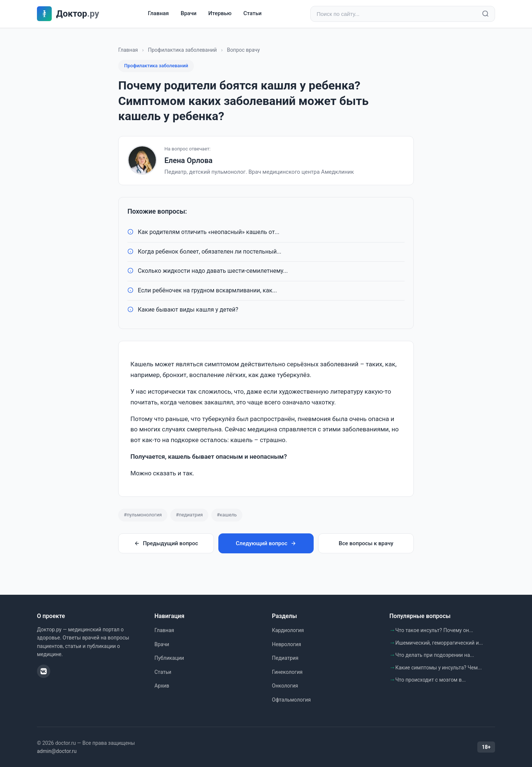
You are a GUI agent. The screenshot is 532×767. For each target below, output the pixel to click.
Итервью (220, 14)
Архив (162, 686)
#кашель (227, 515)
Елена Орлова (188, 160)
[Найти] (485, 14)
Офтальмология (291, 700)
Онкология (285, 686)
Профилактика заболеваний (182, 50)
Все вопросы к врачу (366, 543)
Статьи (253, 14)
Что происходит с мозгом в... (431, 680)
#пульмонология (143, 515)
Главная (158, 14)
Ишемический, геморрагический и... (439, 643)
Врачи (189, 14)
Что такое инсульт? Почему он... (434, 630)
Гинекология (287, 672)
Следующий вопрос (266, 543)
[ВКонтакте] (44, 671)
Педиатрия (285, 658)
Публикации (169, 658)
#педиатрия (189, 515)
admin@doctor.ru (57, 751)
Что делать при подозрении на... (435, 655)
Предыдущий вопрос (166, 543)
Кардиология (288, 630)
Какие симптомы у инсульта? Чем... (439, 668)
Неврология (287, 644)
